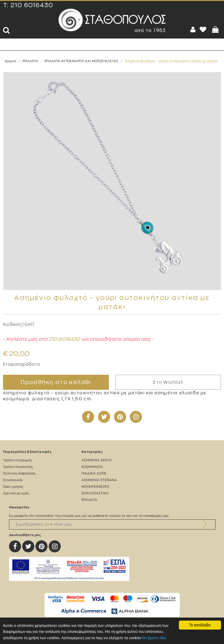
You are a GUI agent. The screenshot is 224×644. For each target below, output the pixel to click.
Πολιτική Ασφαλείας (19, 473)
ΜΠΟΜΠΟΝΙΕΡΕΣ (95, 487)
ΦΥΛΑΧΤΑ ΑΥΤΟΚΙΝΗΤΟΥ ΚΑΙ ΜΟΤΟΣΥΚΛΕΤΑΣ (81, 61)
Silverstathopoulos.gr (112, 20)
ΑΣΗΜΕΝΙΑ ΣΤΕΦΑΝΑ (99, 480)
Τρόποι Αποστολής (18, 467)
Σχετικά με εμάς (16, 493)
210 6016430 (32, 5)
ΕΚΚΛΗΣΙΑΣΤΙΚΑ (95, 493)
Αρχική (10, 61)
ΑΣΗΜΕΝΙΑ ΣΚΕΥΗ (97, 460)
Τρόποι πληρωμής (17, 460)
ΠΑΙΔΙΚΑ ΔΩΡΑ (94, 473)
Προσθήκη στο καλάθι (56, 382)
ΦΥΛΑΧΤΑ (30, 61)
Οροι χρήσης (13, 487)
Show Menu (9, 44)
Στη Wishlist (168, 382)
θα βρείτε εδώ (154, 638)
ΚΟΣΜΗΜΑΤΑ (92, 467)
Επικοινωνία (13, 480)
